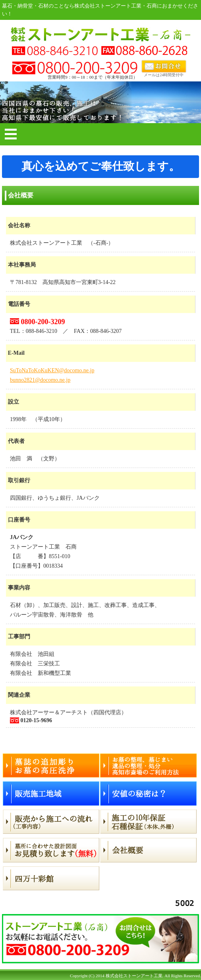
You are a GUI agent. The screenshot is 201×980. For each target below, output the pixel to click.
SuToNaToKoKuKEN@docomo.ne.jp (52, 370)
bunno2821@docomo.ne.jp (40, 380)
